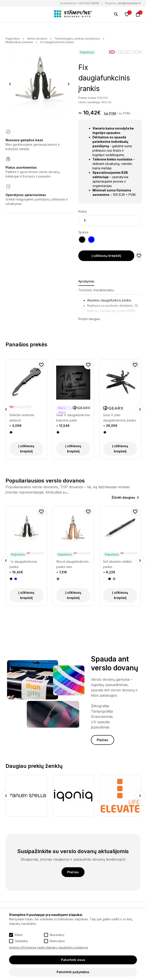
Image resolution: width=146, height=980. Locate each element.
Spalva (83, 232)
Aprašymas (86, 281)
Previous (10, 84)
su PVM (124, 113)
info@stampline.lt (129, 3)
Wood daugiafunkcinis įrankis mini (72, 564)
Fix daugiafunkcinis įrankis (57, 42)
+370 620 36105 (88, 3)
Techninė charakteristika (96, 290)
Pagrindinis (13, 39)
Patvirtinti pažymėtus (73, 972)
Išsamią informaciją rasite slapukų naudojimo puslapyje (49, 947)
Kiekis (83, 211)
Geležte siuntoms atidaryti (22, 418)
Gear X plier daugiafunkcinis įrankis (120, 418)
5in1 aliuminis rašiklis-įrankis (118, 564)
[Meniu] (8, 14)
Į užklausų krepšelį (106, 256)
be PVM (110, 113)
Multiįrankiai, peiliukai (19, 42)
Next (69, 84)
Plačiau (102, 740)
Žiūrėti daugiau (123, 497)
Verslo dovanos (37, 39)
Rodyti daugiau (89, 319)
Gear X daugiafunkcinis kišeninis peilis (73, 418)
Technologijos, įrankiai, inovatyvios (77, 39)
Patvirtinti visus (73, 960)
